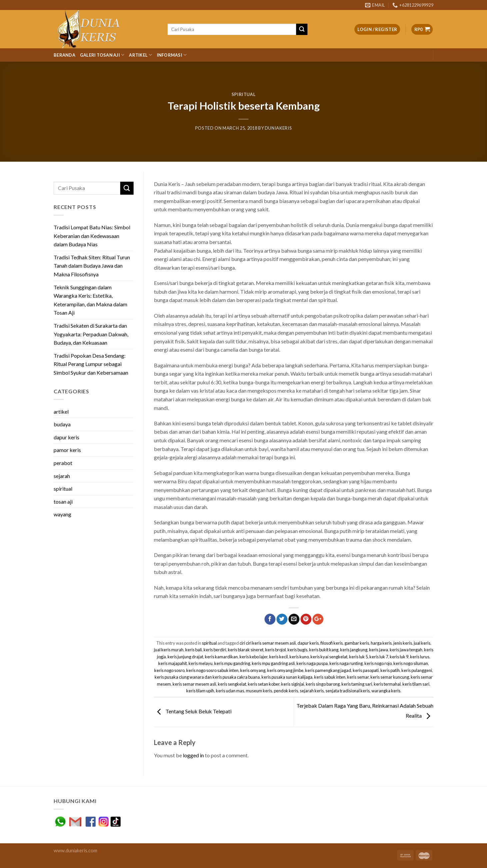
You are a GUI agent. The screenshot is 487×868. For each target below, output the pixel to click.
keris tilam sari (416, 684)
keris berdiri (215, 650)
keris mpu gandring (232, 663)
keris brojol (275, 650)
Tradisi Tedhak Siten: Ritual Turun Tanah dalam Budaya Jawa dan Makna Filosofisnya (92, 266)
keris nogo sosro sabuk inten (212, 670)
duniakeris (278, 128)
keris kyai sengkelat (329, 657)
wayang (62, 514)
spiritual (244, 94)
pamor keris (67, 450)
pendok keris (286, 691)
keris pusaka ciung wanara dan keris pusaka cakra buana (207, 677)
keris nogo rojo (378, 663)
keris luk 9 (399, 657)
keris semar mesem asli (194, 684)
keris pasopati (366, 670)
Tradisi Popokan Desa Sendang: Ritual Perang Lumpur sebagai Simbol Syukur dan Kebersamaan (91, 364)
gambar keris (357, 643)
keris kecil (278, 657)
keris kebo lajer (253, 657)
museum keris (259, 691)
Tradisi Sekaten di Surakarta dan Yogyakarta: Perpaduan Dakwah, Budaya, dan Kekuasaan (91, 334)
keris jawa (379, 650)
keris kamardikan (221, 657)
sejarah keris (312, 691)
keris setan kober (264, 684)
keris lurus (420, 657)
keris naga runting (346, 663)
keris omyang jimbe (285, 670)
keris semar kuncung (390, 677)
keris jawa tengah (406, 650)
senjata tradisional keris (348, 691)
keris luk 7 (379, 657)
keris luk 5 (358, 657)
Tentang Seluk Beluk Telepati (193, 711)
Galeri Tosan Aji (102, 55)
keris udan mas (230, 691)
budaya (62, 424)
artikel (61, 411)
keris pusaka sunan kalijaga (287, 677)
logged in (193, 755)
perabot (63, 463)
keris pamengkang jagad (328, 670)
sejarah (62, 476)
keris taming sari (357, 684)
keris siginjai (293, 684)
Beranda (64, 55)
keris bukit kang (324, 650)
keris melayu (201, 663)
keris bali (194, 650)
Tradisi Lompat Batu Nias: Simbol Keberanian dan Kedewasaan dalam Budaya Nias (92, 236)
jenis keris (403, 643)
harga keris (381, 643)
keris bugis (297, 650)
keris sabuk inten (330, 677)
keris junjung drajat (185, 657)
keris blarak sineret (246, 650)
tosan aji (63, 501)
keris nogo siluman (411, 663)
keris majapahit (173, 663)
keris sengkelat (232, 684)
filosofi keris (332, 643)
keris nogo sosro (169, 670)
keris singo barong (323, 684)
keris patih (390, 670)
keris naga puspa (312, 663)
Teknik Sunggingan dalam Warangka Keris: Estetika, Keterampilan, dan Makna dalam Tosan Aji (90, 300)
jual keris (422, 643)
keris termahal (387, 684)
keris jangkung (354, 650)
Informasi (172, 55)
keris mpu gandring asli (273, 663)
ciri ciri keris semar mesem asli (268, 643)
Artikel (140, 55)
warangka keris (386, 691)
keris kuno (299, 657)
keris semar (358, 677)
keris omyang (253, 670)
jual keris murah (169, 650)
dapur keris (66, 437)
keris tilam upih (200, 691)
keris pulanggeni (417, 670)
